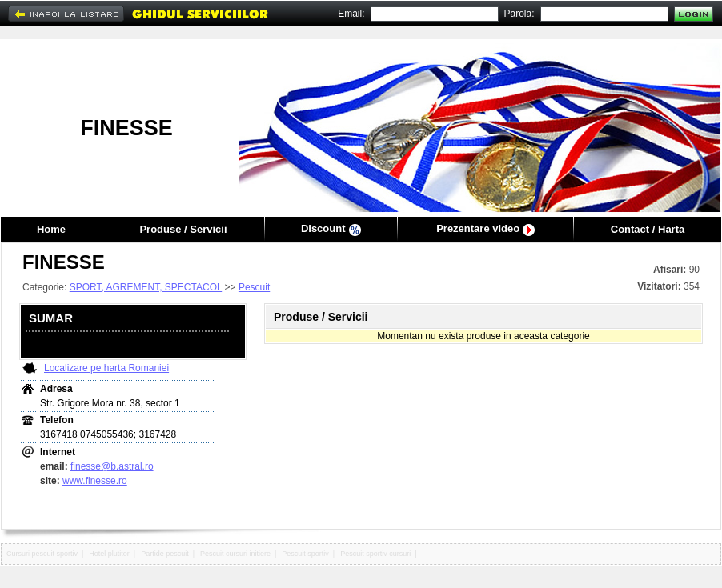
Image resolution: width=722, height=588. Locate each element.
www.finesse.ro (95, 481)
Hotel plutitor (109, 554)
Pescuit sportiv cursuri (375, 554)
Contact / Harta (648, 229)
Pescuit (254, 287)
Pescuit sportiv (305, 554)
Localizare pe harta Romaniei (106, 368)
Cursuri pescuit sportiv (42, 554)
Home (51, 229)
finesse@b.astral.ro (112, 466)
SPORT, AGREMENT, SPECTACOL (146, 287)
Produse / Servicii (183, 229)
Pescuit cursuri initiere (235, 554)
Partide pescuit (165, 554)
